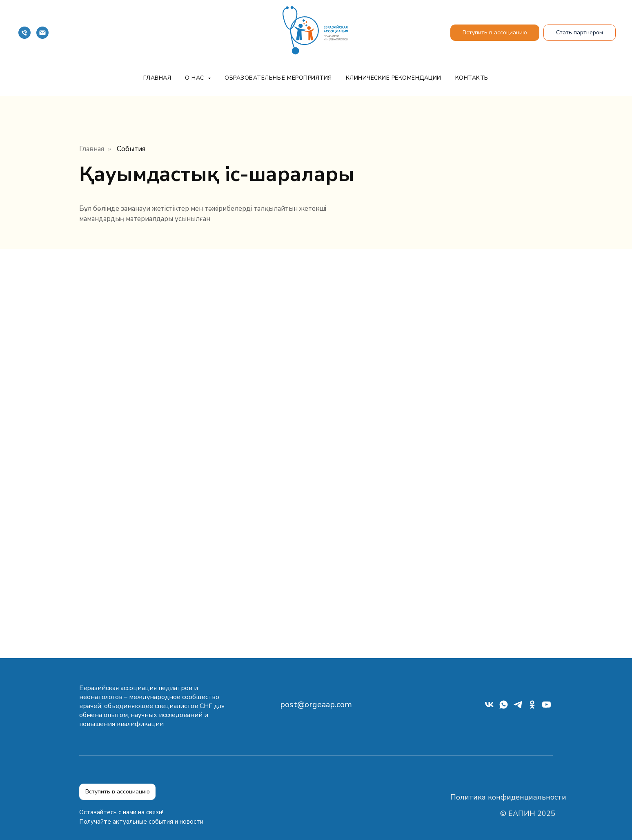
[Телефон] (24, 33)
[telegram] (518, 708)
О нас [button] (195, 78)
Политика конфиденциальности (508, 797)
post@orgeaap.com (316, 705)
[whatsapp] (504, 708)
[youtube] (546, 708)
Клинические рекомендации (394, 78)
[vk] (489, 708)
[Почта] (42, 33)
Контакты (472, 78)
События (131, 149)
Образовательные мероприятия (278, 78)
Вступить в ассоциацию (118, 792)
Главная (157, 78)
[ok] (532, 708)
